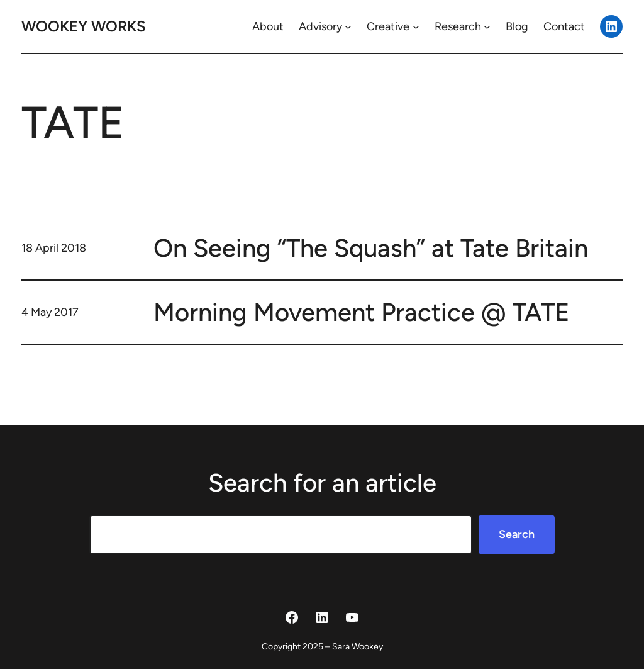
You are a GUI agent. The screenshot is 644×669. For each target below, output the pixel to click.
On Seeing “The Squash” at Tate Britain (371, 248)
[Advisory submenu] (348, 27)
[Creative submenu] (416, 27)
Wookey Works (84, 26)
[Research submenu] (487, 27)
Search (517, 534)
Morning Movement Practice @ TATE (362, 312)
